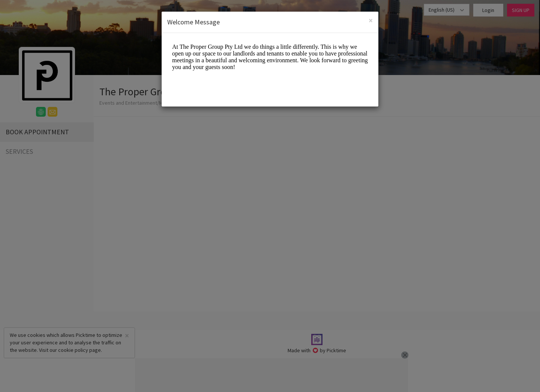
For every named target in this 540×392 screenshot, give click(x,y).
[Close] (371, 20)
